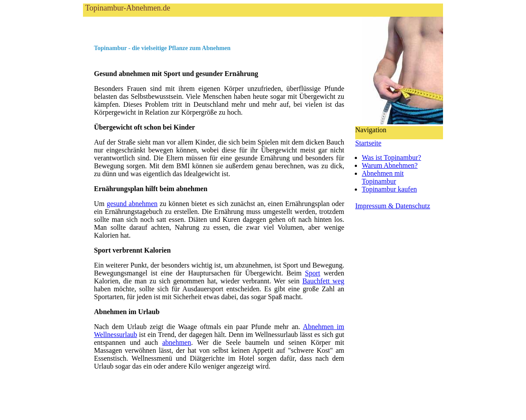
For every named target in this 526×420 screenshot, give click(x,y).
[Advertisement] (186, 30)
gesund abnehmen (132, 204)
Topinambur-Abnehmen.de (128, 8)
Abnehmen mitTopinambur (383, 177)
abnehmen (177, 342)
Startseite (368, 143)
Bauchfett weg (323, 281)
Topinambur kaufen (389, 189)
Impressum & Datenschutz (393, 206)
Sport (313, 273)
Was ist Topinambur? (391, 157)
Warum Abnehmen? (390, 165)
